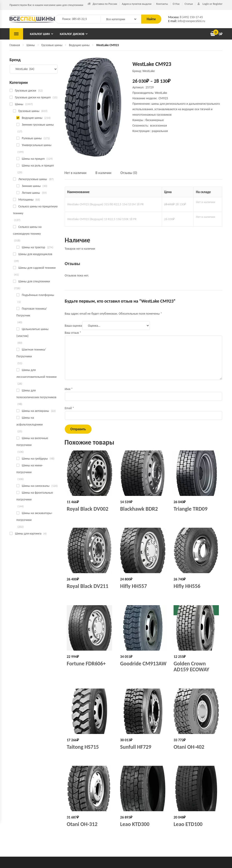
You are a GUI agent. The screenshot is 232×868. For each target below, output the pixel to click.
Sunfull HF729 (136, 747)
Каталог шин (40, 34)
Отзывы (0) (129, 173)
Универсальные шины (37, 145)
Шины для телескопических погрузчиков (36, 394)
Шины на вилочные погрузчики (32, 441)
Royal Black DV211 (88, 586)
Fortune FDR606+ (86, 663)
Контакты (162, 4)
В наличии (103, 173)
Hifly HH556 (187, 586)
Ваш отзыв (73, 333)
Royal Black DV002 (88, 509)
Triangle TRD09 (190, 509)
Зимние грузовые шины (38, 125)
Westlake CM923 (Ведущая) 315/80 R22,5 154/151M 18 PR (106, 204)
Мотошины (26, 200)
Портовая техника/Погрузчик (32, 312)
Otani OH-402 (189, 747)
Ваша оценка (74, 326)
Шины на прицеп (33, 159)
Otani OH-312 (82, 824)
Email (69, 408)
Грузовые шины (52, 45)
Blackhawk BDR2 (139, 509)
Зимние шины (31, 186)
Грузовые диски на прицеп (33, 97)
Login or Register (210, 4)
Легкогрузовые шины (33, 179)
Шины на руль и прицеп (38, 165)
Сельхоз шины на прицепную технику (35, 210)
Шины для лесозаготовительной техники (36, 373)
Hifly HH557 (133, 586)
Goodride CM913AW (143, 663)
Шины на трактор (33, 247)
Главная (15, 45)
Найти (151, 19)
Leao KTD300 (135, 824)
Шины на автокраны (35, 411)
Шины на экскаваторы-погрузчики (34, 516)
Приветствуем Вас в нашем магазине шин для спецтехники (46, 5)
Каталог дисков (72, 34)
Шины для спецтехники (34, 281)
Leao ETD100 (188, 824)
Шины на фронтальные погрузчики (35, 496)
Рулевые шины (32, 138)
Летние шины (31, 193)
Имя (69, 389)
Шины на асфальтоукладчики (29, 421)
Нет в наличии (76, 173)
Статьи (189, 4)
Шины (31, 45)
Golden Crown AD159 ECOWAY (191, 666)
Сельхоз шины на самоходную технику (27, 230)
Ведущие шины (79, 45)
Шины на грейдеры (35, 459)
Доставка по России (102, 4)
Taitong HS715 (83, 747)
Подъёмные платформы (38, 295)
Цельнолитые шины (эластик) (32, 332)
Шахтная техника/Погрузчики (31, 353)
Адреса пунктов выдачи (137, 4)
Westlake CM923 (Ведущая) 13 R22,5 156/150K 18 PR (102, 219)
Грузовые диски (25, 91)
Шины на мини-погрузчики (30, 469)
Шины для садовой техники (37, 268)
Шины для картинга (28, 533)
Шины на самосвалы (36, 486)
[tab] (78, 175)
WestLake (161, 93)
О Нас (176, 4)
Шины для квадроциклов (35, 254)
